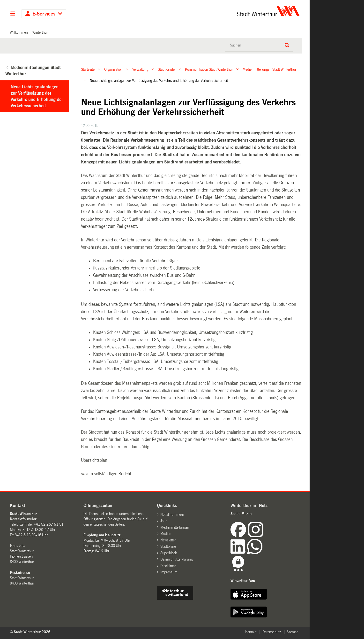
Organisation (113, 69)
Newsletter (168, 540)
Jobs (164, 521)
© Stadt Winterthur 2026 (30, 632)
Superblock (169, 553)
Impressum (169, 572)
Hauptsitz (18, 546)
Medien (166, 534)
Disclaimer (168, 566)
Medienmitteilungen (175, 527)
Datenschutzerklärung (176, 559)
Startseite (88, 69)
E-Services (44, 14)
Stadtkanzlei (167, 69)
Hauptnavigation (13, 14)
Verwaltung (140, 69)
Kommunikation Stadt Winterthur (209, 69)
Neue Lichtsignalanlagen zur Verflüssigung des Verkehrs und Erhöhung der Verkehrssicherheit (37, 96)
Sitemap (293, 632)
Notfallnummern (172, 514)
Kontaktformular (23, 519)
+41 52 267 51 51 (49, 524)
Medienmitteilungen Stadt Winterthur (269, 69)
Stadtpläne (168, 546)
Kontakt (251, 632)
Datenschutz (272, 632)
